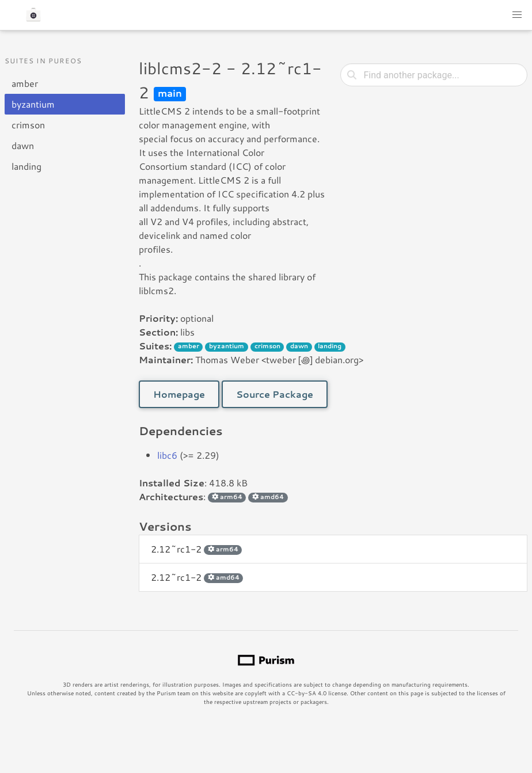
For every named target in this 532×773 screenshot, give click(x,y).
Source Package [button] (275, 394)
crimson (28, 125)
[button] (517, 15)
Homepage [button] (179, 394)
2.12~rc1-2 (196, 549)
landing (26, 166)
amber (25, 83)
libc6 (167, 455)
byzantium (33, 104)
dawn (23, 145)
